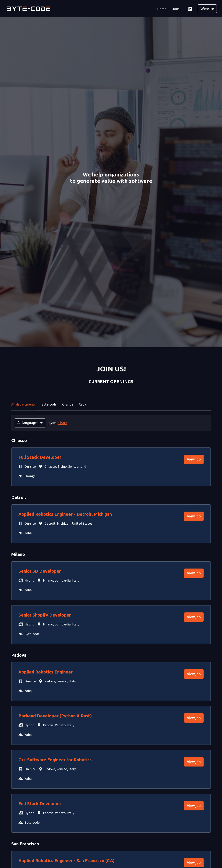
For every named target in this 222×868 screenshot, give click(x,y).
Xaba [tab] (82, 404)
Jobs (176, 9)
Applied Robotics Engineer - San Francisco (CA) (66, 861)
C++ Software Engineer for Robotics (55, 760)
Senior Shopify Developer (45, 615)
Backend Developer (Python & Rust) (55, 716)
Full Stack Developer (40, 457)
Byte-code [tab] (49, 404)
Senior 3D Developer (40, 571)
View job (194, 459)
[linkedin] (190, 9)
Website (207, 9)
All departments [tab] (24, 404)
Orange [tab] (68, 404)
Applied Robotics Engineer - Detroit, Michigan (65, 514)
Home (162, 9)
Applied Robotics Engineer (46, 672)
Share (63, 423)
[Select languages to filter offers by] (30, 423)
